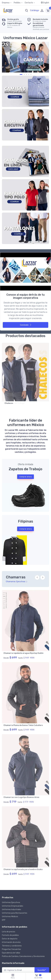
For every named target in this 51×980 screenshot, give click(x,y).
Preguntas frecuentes (11, 805)
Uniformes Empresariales (13, 762)
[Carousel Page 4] (27, 74)
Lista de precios (9, 788)
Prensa (30, 952)
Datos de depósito (10, 795)
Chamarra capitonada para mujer (19, 725)
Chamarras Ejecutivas (17, 582)
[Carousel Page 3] (25, 74)
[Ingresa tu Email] (18, 826)
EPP (4, 776)
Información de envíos (11, 798)
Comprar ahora (25, 477)
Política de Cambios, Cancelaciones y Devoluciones (23, 812)
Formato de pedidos (10, 791)
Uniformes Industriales (12, 765)
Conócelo (26, 325)
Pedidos (17, 3)
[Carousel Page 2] (22, 74)
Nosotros (8, 948)
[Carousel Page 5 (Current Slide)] (30, 74)
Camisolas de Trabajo (15, 403)
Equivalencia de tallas (11, 809)
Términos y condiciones (12, 802)
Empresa (6, 3)
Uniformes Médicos (10, 772)
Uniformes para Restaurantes (15, 769)
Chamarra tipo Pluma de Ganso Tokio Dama (23, 653)
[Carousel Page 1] (20, 74)
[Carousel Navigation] (40, 579)
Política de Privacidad (34, 948)
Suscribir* (42, 826)
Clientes (19, 948)
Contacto (29, 3)
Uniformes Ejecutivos (11, 758)
